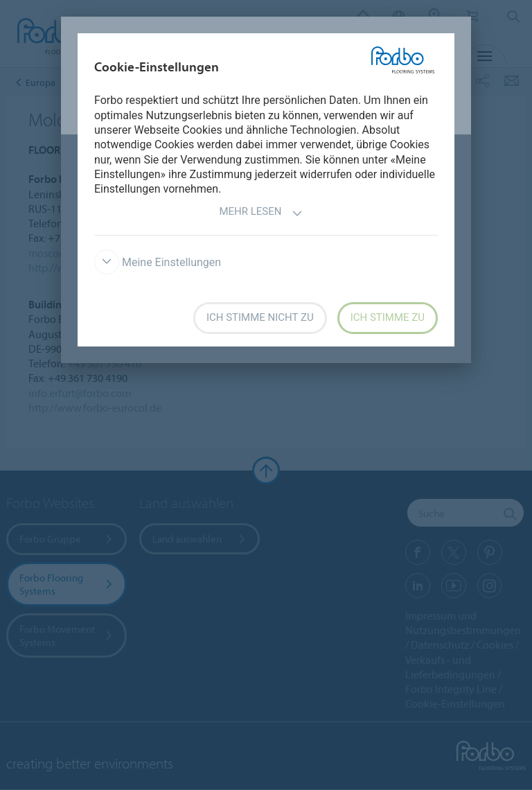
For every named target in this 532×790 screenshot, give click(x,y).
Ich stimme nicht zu (260, 317)
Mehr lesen (260, 213)
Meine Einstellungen (158, 262)
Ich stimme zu (388, 317)
